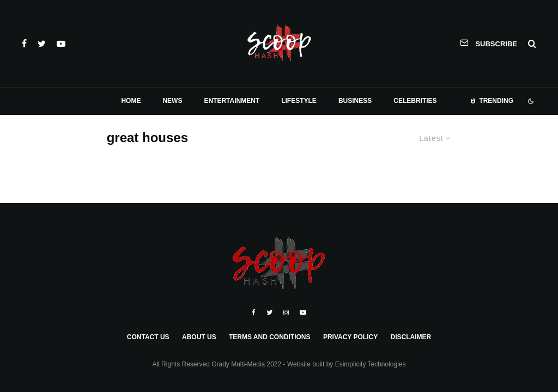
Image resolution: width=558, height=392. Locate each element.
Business (355, 101)
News (172, 101)
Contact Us (148, 337)
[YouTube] (61, 44)
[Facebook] (24, 44)
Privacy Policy (350, 337)
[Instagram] (286, 313)
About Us (199, 337)
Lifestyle (299, 101)
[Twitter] (42, 44)
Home (131, 101)
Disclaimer (411, 337)
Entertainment (232, 101)
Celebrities (415, 101)
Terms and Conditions (270, 337)
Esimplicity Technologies (371, 364)
